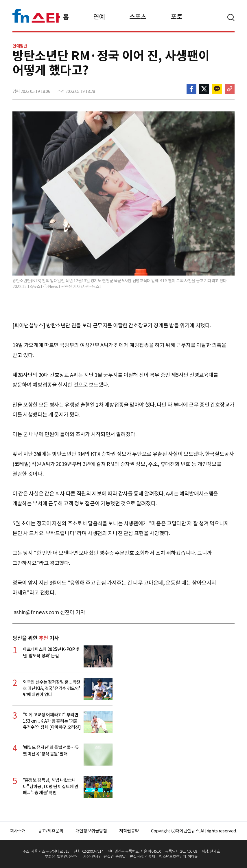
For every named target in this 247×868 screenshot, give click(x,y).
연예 (99, 17)
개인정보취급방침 (91, 831)
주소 (230, 89)
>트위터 (204, 89)
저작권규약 (129, 831)
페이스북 (191, 89)
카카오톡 (217, 89)
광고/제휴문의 (51, 831)
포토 (177, 17)
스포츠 (138, 17)
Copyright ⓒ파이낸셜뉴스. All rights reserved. (194, 831)
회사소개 (18, 831)
